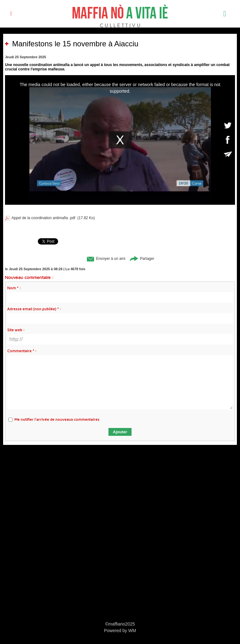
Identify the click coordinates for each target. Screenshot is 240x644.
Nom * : (14, 288)
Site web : (16, 330)
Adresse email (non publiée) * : (34, 309)
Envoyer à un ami (105, 259)
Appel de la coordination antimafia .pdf (43, 218)
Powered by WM (120, 631)
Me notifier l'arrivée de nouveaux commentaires (57, 419)
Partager (142, 259)
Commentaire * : (22, 351)
